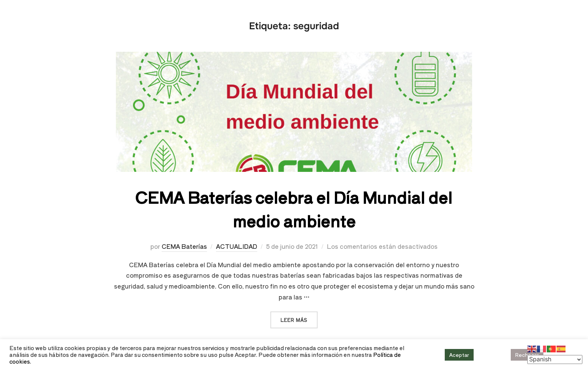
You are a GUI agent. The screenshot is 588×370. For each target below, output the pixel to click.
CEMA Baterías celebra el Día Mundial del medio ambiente (294, 209)
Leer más (299, 317)
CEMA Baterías (184, 246)
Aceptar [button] (459, 355)
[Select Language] (555, 359)
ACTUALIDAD (237, 246)
